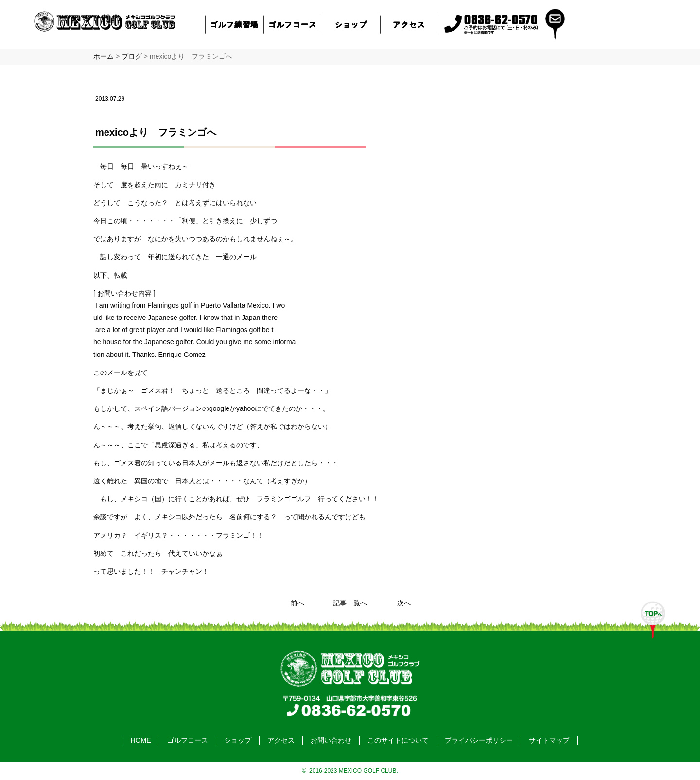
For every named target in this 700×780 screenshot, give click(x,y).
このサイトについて (398, 740)
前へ (297, 603)
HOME (141, 740)
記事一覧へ (350, 603)
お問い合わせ (331, 740)
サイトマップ (549, 740)
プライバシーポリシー (479, 740)
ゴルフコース (293, 24)
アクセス (409, 24)
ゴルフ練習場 (235, 24)
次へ (404, 603)
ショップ (351, 24)
